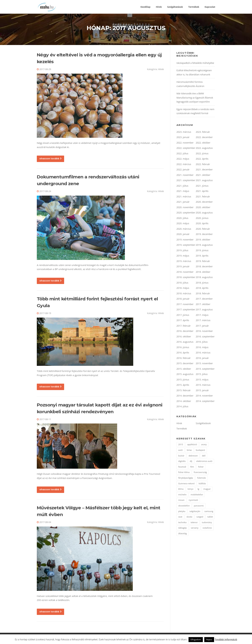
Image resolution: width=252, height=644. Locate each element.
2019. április (202, 256)
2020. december (204, 203)
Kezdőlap (145, 7)
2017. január (202, 327)
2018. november (185, 273)
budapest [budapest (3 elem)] (200, 451)
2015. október (184, 370)
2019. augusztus (204, 246)
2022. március (184, 165)
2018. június (202, 283)
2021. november (185, 176)
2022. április (202, 160)
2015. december (185, 364)
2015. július (202, 375)
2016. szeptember (205, 337)
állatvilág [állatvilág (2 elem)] (182, 534)
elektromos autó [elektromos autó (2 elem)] (204, 462)
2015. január (202, 391)
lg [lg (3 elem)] (198, 490)
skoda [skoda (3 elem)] (189, 518)
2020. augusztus (204, 213)
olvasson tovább (50, 159)
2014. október (184, 402)
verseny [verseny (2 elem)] (195, 529)
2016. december (185, 332)
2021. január (183, 203)
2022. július (182, 154)
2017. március (203, 321)
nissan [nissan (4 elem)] (181, 501)
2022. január (183, 170)
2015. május (202, 380)
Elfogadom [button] (196, 639)
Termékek (194, 7)
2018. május (183, 289)
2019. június (202, 251)
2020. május (183, 224)
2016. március (203, 353)
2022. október (203, 143)
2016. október (184, 337)
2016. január (202, 359)
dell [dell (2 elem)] (204, 456)
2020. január (183, 235)
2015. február (184, 391)
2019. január (183, 267)
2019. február (203, 262)
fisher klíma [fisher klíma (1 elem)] (184, 473)
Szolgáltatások (175, 7)
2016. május (202, 348)
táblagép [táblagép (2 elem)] (182, 529)
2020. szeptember (186, 213)
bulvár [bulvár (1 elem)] (181, 456)
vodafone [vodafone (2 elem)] (207, 529)
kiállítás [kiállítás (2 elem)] (202, 484)
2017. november (185, 305)
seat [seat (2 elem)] (180, 518)
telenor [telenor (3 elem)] (194, 523)
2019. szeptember (186, 246)
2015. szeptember (205, 370)
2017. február (184, 327)
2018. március (184, 294)
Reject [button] (209, 639)
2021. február (203, 197)
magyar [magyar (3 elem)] (207, 490)
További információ (226, 639)
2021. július (182, 187)
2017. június (183, 316)
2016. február (184, 359)
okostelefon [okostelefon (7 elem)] (184, 506)
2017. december (204, 299)
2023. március (184, 133)
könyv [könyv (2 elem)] (191, 490)
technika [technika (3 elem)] (182, 523)
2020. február (203, 230)
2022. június (202, 154)
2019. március (184, 262)
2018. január (183, 299)
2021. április (202, 192)
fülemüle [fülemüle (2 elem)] (202, 479)
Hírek (159, 7)
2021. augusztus (204, 181)
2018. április (202, 289)
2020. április (202, 224)
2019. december (204, 235)
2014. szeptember (205, 402)
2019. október (203, 240)
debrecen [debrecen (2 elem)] (193, 456)
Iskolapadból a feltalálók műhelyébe (195, 64)
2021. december (204, 170)
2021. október (203, 176)
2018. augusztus (204, 278)
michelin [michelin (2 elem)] (182, 495)
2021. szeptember (186, 181)
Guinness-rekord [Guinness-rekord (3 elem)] (186, 484)
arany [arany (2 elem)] (204, 445)
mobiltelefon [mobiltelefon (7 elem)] (197, 495)
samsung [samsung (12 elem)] (209, 512)
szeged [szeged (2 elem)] (200, 518)
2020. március (184, 230)
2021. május (183, 192)
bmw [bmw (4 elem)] (189, 451)
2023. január (183, 138)
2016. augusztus (185, 343)
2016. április (183, 353)
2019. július (182, 251)
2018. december (204, 267)
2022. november (185, 143)
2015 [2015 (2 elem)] (181, 445)
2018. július (182, 283)
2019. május (183, 256)
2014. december (185, 396)
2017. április (183, 321)
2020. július (182, 219)
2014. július (182, 407)
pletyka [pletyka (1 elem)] (182, 512)
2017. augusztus (204, 310)
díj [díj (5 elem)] (191, 462)
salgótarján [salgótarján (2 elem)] (195, 512)
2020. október (203, 208)
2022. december (204, 138)
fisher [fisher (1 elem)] (201, 468)
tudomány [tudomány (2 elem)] (207, 523)
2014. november (204, 396)
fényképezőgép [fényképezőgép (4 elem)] (186, 479)
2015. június (183, 380)
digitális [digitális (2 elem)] (182, 462)
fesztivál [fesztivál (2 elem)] (182, 468)
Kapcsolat (210, 7)
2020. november (185, 208)
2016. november (204, 332)
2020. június (202, 219)
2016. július (202, 343)
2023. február (203, 133)
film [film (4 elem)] (192, 468)
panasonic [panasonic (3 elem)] (199, 506)
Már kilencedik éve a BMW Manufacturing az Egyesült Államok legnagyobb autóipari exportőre (195, 98)
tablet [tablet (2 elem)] (210, 518)
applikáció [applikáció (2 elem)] (192, 445)
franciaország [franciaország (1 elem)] (200, 473)
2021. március (184, 197)
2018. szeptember (186, 278)
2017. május (202, 316)
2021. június (202, 187)
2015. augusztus (185, 375)
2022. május (183, 160)
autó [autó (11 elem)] (180, 451)
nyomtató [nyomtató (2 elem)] (193, 501)
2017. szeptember (186, 310)
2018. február (203, 294)
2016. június (183, 348)
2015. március (203, 386)
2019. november (185, 240)
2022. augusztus (204, 149)
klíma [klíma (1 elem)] (181, 490)
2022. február (203, 165)
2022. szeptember (186, 149)
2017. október (203, 305)
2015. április (183, 386)
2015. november (204, 364)
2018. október (203, 273)
